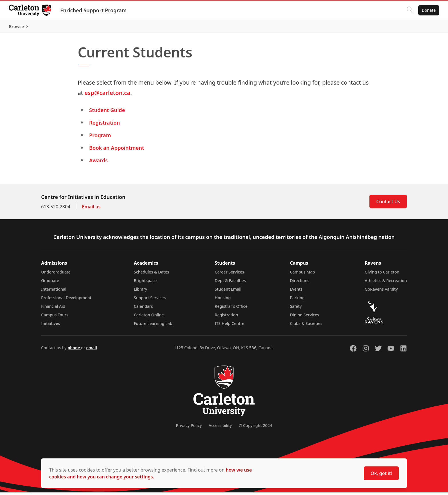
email (91, 350)
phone (74, 350)
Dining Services (305, 317)
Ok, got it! (381, 473)
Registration (105, 125)
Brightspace (145, 283)
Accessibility (220, 428)
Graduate (50, 283)
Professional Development (66, 300)
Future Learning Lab (153, 326)
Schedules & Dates (151, 275)
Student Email (228, 292)
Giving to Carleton (382, 275)
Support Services (150, 300)
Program (100, 138)
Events (296, 292)
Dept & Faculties (230, 283)
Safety (296, 309)
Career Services (230, 275)
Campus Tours (55, 317)
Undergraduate (56, 275)
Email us (91, 209)
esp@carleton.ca (107, 95)
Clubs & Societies (306, 326)
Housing (223, 300)
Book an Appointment (117, 150)
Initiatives (51, 326)
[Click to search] (409, 10)
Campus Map (303, 275)
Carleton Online (149, 317)
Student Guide (107, 113)
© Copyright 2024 (255, 428)
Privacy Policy (189, 428)
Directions (300, 283)
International (54, 292)
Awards (98, 163)
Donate (428, 10)
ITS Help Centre (230, 326)
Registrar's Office (231, 309)
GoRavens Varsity (381, 292)
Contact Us (388, 204)
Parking (297, 300)
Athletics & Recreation (386, 283)
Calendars (143, 309)
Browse (428, 28)
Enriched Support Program (94, 10)
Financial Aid (53, 309)
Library (140, 292)
